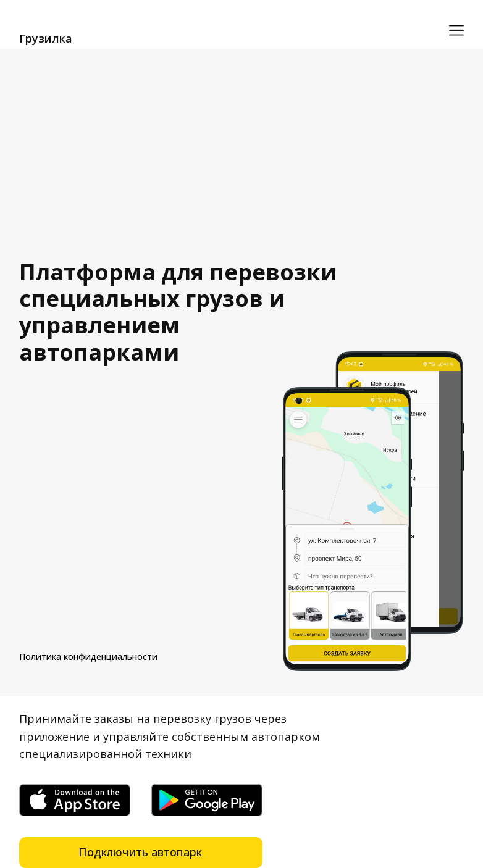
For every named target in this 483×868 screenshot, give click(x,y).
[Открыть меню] (456, 30)
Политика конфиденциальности (88, 657)
